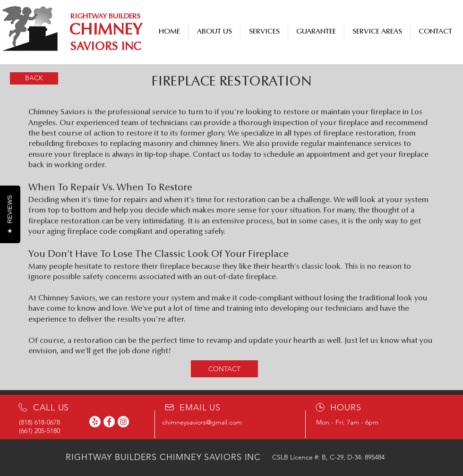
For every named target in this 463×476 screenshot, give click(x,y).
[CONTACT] (224, 369)
